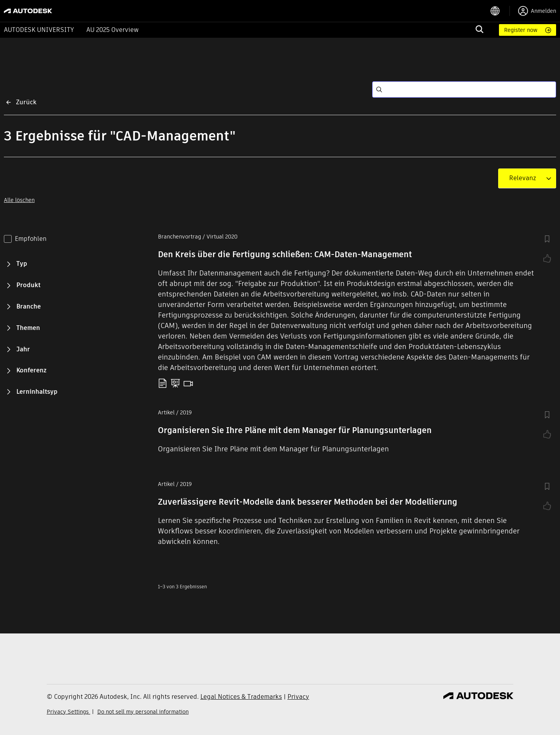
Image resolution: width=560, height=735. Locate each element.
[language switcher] (500, 11)
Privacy (298, 697)
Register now (521, 30)
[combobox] (522, 178)
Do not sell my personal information (143, 712)
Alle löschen (19, 200)
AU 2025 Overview (113, 30)
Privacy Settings (68, 712)
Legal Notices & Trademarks (241, 697)
